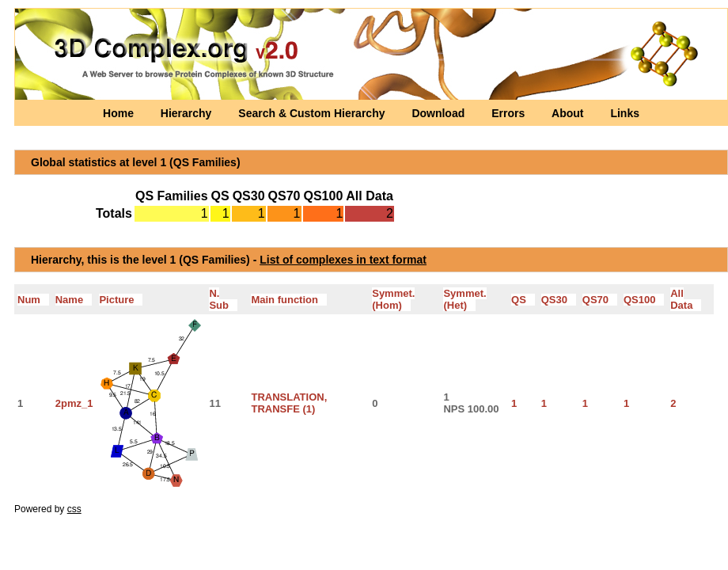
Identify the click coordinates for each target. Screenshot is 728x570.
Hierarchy (188, 113)
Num (33, 300)
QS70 (600, 300)
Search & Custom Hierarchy (313, 113)
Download (440, 113)
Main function (288, 300)
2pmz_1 (74, 403)
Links (625, 113)
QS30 (559, 300)
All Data (686, 299)
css (74, 509)
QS (523, 300)
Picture (121, 300)
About (569, 113)
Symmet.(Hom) (393, 299)
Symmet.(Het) (464, 299)
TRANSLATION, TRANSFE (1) (289, 403)
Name (74, 300)
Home (120, 113)
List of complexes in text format (343, 260)
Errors (510, 113)
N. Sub (223, 299)
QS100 (644, 300)
